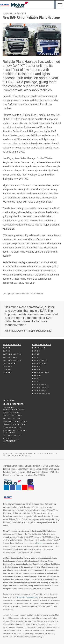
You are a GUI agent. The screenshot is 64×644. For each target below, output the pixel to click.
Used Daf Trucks (42, 345)
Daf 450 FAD (39, 348)
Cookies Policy (12, 412)
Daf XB (7, 369)
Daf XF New (10, 363)
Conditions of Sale (14, 424)
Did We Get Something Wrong (14, 408)
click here (39, 543)
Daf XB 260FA (40, 363)
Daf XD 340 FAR (41, 372)
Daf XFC (8, 372)
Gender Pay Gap (12, 428)
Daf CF (36, 351)
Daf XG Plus (10, 357)
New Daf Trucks (12, 345)
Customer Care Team (15, 421)
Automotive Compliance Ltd (27, 597)
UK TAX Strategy (13, 435)
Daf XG (7, 351)
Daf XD (7, 348)
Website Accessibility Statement (11, 440)
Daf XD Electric (12, 360)
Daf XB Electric (12, 354)
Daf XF (36, 379)
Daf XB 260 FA (40, 360)
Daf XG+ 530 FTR (41, 394)
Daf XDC (8, 366)
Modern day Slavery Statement (15, 431)
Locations (9, 401)
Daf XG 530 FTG (41, 388)
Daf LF (36, 354)
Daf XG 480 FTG (41, 385)
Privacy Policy (12, 418)
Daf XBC (37, 366)
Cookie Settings (13, 415)
